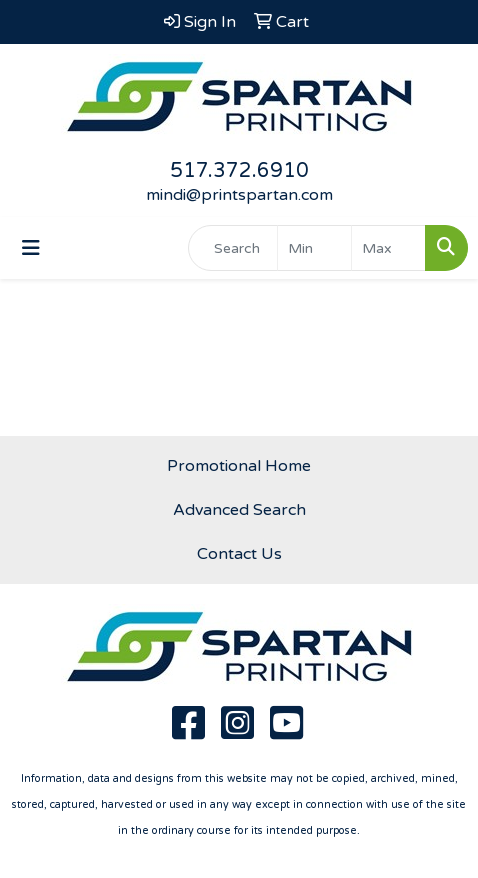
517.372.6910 (239, 171)
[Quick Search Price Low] (314, 248)
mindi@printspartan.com (239, 195)
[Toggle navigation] (31, 248)
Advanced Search (239, 510)
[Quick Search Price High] (388, 248)
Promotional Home (239, 466)
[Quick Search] (233, 248)
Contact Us (239, 554)
